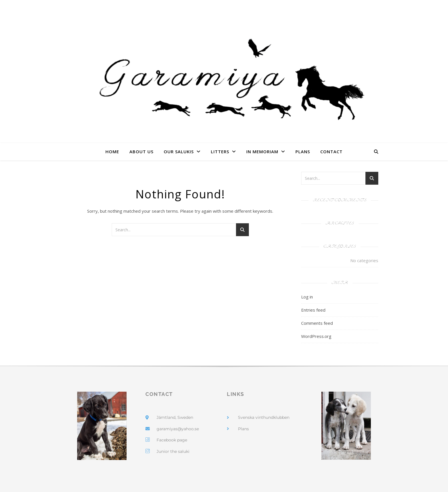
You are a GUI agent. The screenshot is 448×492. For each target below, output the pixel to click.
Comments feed (317, 323)
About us (141, 152)
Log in (307, 297)
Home (112, 152)
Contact (331, 152)
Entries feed (313, 310)
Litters (220, 152)
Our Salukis (179, 152)
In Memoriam (262, 152)
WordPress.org (316, 336)
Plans (303, 152)
